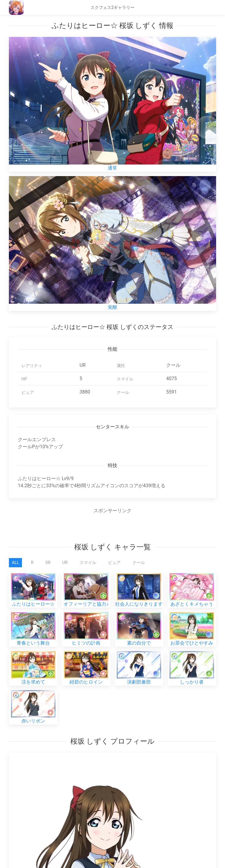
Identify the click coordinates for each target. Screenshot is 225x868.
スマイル (88, 563)
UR (65, 563)
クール (139, 563)
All (15, 563)
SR (48, 563)
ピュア (114, 563)
